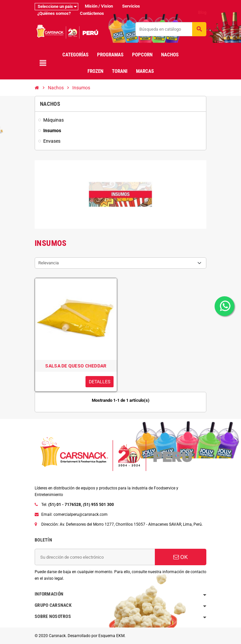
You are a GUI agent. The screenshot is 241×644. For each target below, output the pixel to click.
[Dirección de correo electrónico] (95, 557)
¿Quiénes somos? (54, 13)
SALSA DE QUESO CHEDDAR (76, 366)
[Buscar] (171, 29)
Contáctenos (92, 13)
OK (181, 557)
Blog (202, 12)
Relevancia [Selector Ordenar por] (49, 263)
